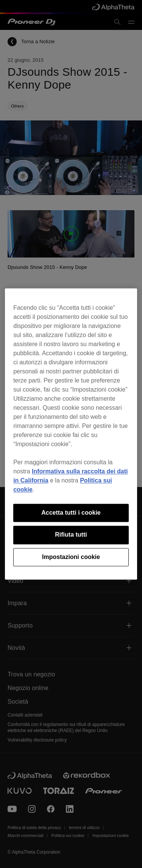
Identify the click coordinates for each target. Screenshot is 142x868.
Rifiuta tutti (71, 535)
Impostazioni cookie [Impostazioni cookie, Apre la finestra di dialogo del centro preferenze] (71, 557)
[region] (71, 434)
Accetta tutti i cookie (71, 513)
